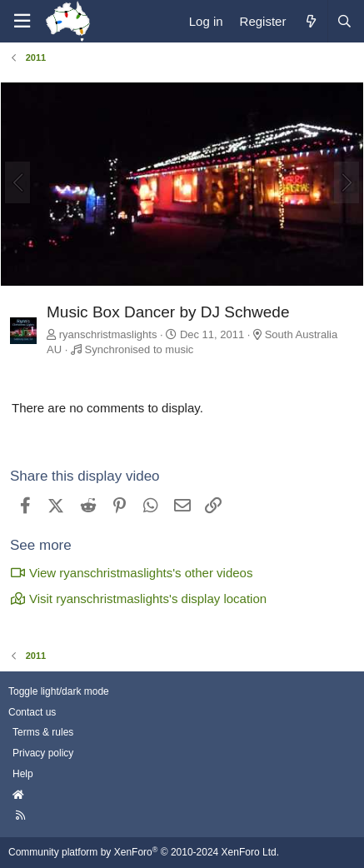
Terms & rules (43, 732)
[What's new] (310, 21)
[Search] (344, 21)
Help (23, 774)
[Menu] (22, 21)
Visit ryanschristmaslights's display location (138, 599)
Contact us (32, 712)
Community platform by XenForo (144, 852)
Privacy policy (43, 753)
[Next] (347, 182)
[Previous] (17, 182)
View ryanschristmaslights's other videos (131, 573)
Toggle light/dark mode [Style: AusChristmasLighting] (59, 691)
